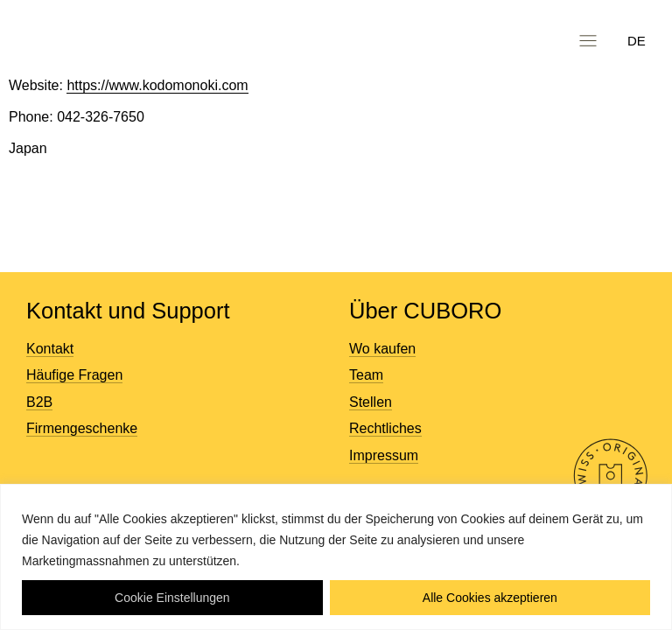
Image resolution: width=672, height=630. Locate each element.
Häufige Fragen (74, 375)
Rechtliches (385, 428)
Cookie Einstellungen (172, 598)
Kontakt (50, 349)
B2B (39, 402)
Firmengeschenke (82, 428)
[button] (588, 41)
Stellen (371, 402)
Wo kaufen (382, 349)
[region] (336, 557)
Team (366, 375)
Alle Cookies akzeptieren (490, 598)
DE (637, 41)
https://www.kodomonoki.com (157, 85)
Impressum (384, 455)
